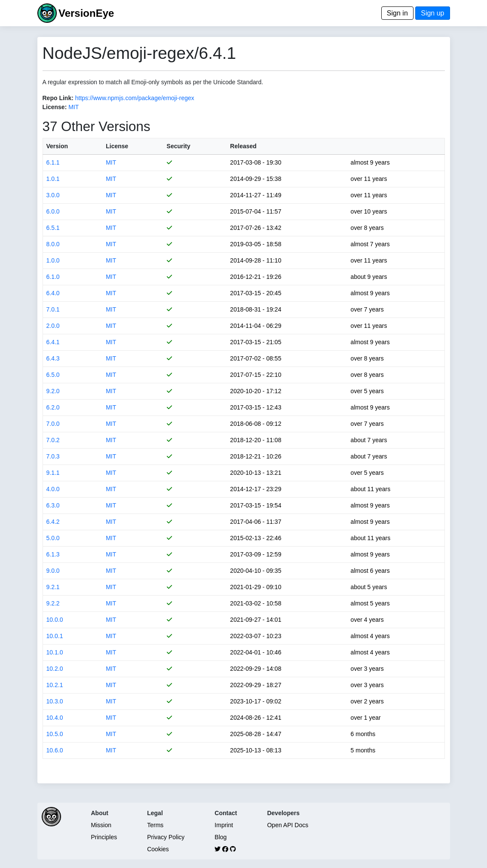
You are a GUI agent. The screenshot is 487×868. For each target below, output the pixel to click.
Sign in (397, 13)
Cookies (158, 849)
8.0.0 (53, 244)
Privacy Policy (166, 837)
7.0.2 (53, 440)
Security (179, 146)
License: (55, 107)
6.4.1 (53, 342)
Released (243, 146)
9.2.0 (53, 391)
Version (57, 146)
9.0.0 (53, 571)
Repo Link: (58, 98)
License (117, 146)
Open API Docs (288, 825)
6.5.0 (53, 375)
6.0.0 (53, 211)
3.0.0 (53, 195)
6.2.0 (53, 407)
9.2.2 (53, 603)
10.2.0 (55, 669)
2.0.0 (53, 326)
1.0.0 (53, 260)
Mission (101, 825)
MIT (74, 107)
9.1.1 (53, 473)
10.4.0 (55, 718)
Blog (221, 837)
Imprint (224, 825)
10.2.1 (55, 685)
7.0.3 (53, 456)
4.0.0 (53, 489)
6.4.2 (53, 522)
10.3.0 (55, 701)
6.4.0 (53, 293)
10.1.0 (55, 652)
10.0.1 (55, 636)
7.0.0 (53, 424)
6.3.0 (53, 505)
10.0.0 (55, 620)
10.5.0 (55, 734)
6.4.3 (53, 358)
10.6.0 (55, 750)
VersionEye (86, 13)
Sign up (432, 13)
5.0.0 (53, 538)
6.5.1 (53, 228)
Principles (104, 837)
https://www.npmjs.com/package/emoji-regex (135, 98)
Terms (155, 825)
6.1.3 (53, 554)
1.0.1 (53, 179)
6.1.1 (53, 162)
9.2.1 (53, 587)
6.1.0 (53, 277)
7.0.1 (53, 309)
